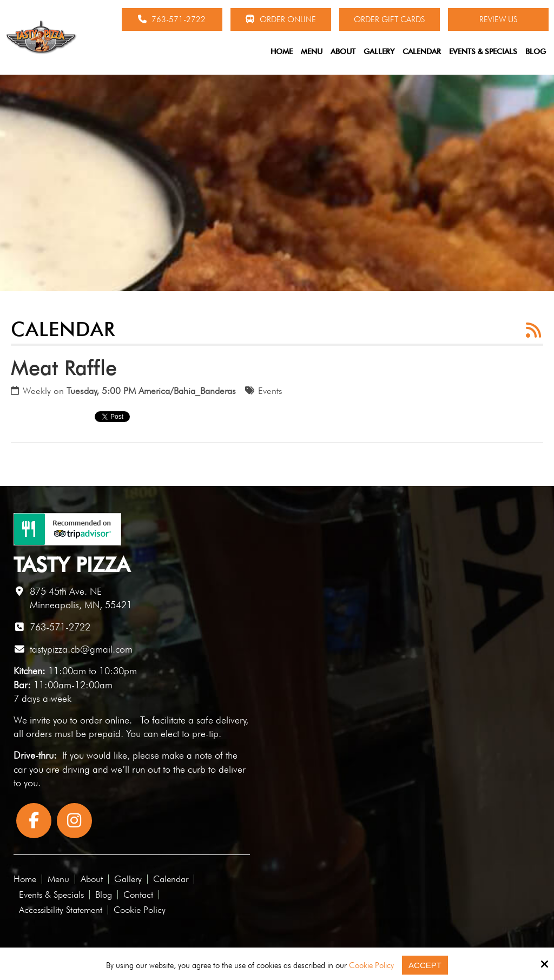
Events (270, 391)
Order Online (281, 19)
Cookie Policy (371, 965)
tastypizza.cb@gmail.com (81, 649)
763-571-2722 (172, 19)
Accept (425, 965)
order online (105, 720)
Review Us (498, 19)
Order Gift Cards (389, 19)
